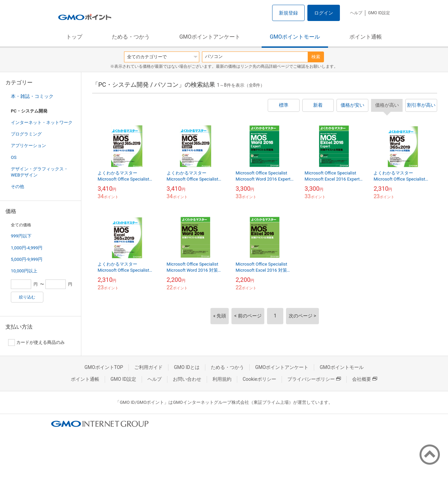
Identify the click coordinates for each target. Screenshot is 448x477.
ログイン (324, 13)
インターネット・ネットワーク (42, 122)
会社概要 (365, 379)
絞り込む (27, 297)
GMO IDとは (187, 367)
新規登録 (288, 13)
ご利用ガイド (148, 367)
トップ (74, 37)
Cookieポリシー (259, 379)
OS (14, 157)
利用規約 (222, 379)
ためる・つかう (131, 37)
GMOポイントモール (295, 37)
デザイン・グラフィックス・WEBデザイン (39, 172)
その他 (17, 186)
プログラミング (26, 134)
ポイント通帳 (366, 37)
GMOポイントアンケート (210, 37)
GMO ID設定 (379, 13)
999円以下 (21, 236)
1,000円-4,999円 (27, 248)
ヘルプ (356, 13)
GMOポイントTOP (104, 367)
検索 (316, 57)
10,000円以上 (24, 271)
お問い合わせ (187, 379)
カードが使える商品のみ (36, 343)
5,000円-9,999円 (27, 259)
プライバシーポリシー (314, 379)
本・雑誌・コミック (32, 96)
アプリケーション (28, 146)
